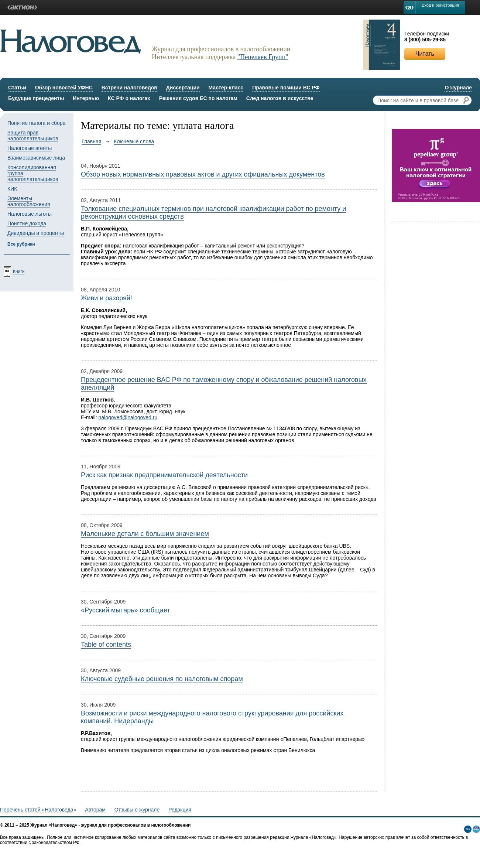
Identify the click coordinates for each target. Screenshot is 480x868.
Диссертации (183, 88)
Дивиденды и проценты (36, 233)
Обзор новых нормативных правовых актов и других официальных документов (203, 174)
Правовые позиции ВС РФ (286, 88)
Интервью (86, 98)
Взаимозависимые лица (36, 158)
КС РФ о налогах (129, 98)
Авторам (95, 810)
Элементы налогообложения (29, 201)
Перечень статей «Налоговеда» (38, 810)
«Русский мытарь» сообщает (126, 610)
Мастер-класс (226, 88)
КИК (12, 189)
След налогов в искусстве (280, 98)
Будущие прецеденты (36, 98)
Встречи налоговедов (129, 88)
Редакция (180, 810)
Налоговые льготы (30, 214)
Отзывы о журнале (137, 810)
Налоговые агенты (30, 148)
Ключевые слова (134, 141)
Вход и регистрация (440, 5)
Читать (425, 54)
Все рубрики (21, 244)
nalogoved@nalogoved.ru (128, 417)
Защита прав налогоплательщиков (33, 136)
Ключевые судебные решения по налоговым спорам (162, 679)
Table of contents (106, 645)
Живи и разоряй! (107, 298)
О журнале (458, 88)
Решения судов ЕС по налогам (198, 98)
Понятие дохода (27, 223)
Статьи (17, 88)
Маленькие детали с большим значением (145, 534)
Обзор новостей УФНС (64, 88)
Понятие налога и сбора (36, 123)
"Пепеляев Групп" (263, 57)
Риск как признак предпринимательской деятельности (164, 475)
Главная (91, 141)
